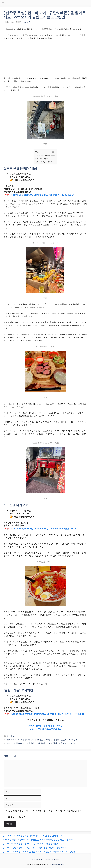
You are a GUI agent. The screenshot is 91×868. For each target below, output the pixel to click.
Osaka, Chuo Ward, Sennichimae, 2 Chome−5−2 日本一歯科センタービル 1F (48, 714)
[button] (88, 2)
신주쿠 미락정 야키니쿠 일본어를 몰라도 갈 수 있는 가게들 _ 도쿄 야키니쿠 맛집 (42, 740)
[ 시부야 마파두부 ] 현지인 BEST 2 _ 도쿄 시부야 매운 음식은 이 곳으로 (34, 844)
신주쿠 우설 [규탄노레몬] (45, 155)
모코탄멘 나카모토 (42, 158)
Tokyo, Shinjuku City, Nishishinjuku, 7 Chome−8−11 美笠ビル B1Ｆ (44, 529)
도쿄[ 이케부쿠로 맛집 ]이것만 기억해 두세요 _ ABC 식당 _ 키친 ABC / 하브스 (41, 743)
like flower (12, 736)
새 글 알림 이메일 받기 (16, 817)
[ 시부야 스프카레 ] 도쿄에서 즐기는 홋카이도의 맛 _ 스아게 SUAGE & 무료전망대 (39, 852)
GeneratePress (57, 864)
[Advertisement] (45, 59)
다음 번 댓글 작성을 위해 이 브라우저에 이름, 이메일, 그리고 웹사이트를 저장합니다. (44, 811)
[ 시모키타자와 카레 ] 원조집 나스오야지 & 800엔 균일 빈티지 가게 (33, 836)
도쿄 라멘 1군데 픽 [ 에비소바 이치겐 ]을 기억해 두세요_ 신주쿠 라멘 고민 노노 (38, 840)
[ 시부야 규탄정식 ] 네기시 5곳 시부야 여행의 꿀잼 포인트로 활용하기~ (34, 848)
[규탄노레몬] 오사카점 (44, 162)
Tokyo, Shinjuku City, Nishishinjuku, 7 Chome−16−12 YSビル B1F (44, 195)
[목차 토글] (52, 152)
